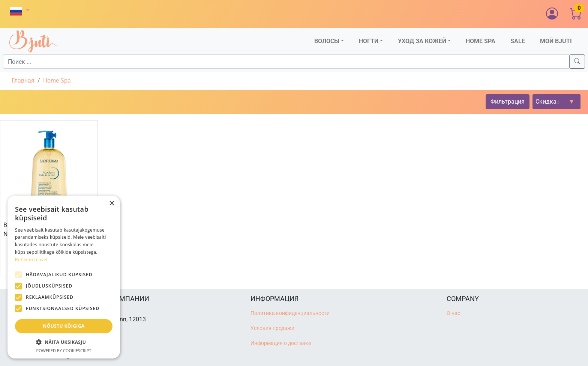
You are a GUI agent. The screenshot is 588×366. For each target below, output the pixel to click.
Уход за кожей (422, 41)
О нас (453, 313)
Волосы (327, 41)
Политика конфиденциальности (290, 313)
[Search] (577, 62)
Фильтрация (508, 102)
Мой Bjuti (556, 41)
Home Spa (57, 81)
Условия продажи (272, 328)
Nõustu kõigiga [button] (64, 326)
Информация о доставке (281, 343)
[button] (20, 11)
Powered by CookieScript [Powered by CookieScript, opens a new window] (64, 350)
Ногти (369, 41)
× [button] (112, 204)
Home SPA (481, 41)
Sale (518, 41)
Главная (23, 81)
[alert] (64, 277)
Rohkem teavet (31, 260)
